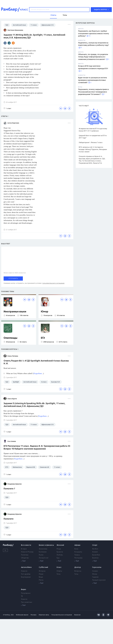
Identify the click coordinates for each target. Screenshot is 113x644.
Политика (25, 555)
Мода (59, 549)
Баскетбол (96, 555)
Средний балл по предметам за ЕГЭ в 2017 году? (93, 137)
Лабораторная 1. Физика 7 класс (91, 142)
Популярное (26, 593)
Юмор (45, 312)
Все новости (26, 545)
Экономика (43, 549)
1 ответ (7, 108)
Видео (24, 590)
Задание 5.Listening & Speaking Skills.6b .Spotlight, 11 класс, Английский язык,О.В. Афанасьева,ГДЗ (34, 405)
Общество (25, 558)
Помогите (9, 519)
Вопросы (78, 571)
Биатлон (95, 558)
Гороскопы (97, 567)
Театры (77, 555)
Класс (59, 567)
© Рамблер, (7, 615)
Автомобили (26, 567)
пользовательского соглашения (53, 283)
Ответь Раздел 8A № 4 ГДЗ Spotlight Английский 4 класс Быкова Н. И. (36, 362)
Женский (60, 545)
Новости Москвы (27, 552)
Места (41, 580)
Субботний (43, 567)
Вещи (41, 577)
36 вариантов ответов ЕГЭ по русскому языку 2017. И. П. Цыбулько (93, 130)
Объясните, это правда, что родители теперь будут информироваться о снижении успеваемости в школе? (93, 57)
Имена (95, 574)
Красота (60, 552)
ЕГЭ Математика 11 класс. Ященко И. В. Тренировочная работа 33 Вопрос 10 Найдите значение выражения (37, 448)
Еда (58, 558)
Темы (59, 574)
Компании (43, 552)
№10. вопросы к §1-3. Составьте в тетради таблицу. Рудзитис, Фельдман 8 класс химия (93, 149)
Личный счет (44, 558)
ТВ (22, 596)
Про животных (27, 602)
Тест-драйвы (26, 574)
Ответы (59, 571)
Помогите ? (9, 489)
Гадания (95, 577)
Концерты (78, 552)
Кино (76, 549)
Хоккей (95, 552)
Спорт (95, 545)
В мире (24, 549)
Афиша (77, 545)
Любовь (60, 555)
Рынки (41, 555)
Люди (41, 574)
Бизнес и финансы (46, 545)
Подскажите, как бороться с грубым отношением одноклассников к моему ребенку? (94, 34)
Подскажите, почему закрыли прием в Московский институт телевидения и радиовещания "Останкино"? (93, 92)
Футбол (95, 549)
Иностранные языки (15, 312)
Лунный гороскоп (99, 580)
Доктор (78, 567)
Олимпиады (11, 338)
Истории (42, 571)
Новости (24, 571)
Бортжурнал (26, 577)
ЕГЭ (43, 338)
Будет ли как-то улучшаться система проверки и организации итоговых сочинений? (93, 80)
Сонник (95, 571)
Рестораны (78, 558)
